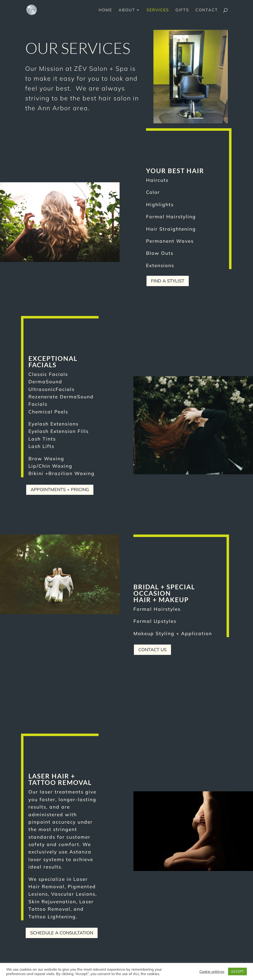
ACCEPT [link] (237, 971)
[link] (32, 9)
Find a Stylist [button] (168, 281)
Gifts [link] (182, 10)
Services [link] (158, 10)
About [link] (127, 10)
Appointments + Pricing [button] (60, 490)
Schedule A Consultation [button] (62, 933)
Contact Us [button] (152, 650)
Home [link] (105, 10)
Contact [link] (207, 10)
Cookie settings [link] (212, 972)
